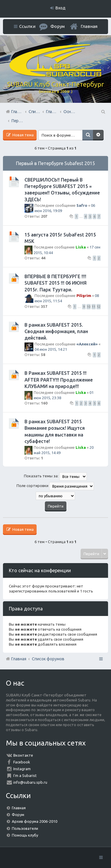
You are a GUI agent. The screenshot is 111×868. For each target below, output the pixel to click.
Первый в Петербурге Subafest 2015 (56, 163)
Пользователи (25, 828)
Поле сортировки (55, 486)
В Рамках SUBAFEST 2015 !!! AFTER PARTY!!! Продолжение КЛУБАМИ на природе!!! (59, 380)
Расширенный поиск (98, 135)
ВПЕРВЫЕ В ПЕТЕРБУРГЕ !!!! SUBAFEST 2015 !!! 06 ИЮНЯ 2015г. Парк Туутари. (56, 283)
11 (94, 307)
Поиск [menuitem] (103, 112)
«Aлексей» (87, 344)
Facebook (22, 762)
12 (99, 307)
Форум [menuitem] (58, 26)
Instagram (22, 769)
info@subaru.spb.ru (30, 782)
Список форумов (48, 659)
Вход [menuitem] (61, 8)
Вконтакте (23, 755)
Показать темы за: (55, 476)
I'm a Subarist (25, 775)
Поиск (88, 135)
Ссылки (27, 26)
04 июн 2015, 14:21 (51, 349)
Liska (81, 247)
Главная (89, 26)
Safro (82, 205)
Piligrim (84, 296)
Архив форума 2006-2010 (35, 821)
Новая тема (23, 135)
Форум (18, 815)
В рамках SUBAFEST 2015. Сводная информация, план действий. (56, 331)
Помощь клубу (25, 835)
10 (89, 307)
